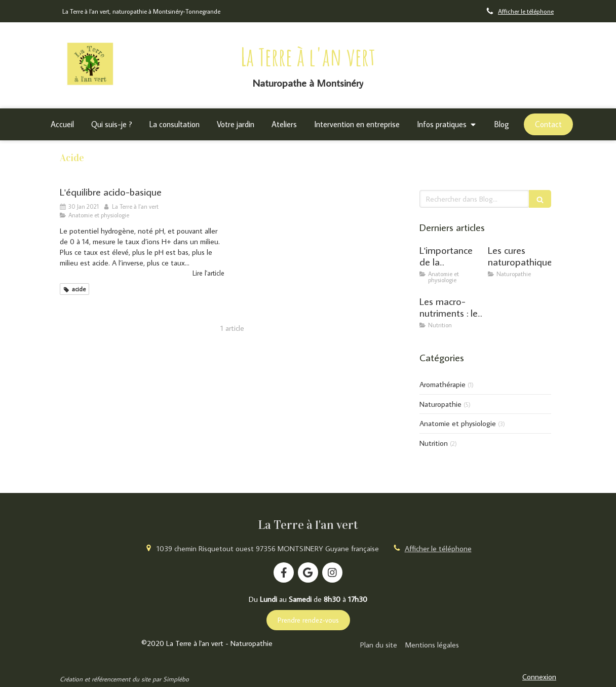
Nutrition (434, 443)
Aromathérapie (442, 384)
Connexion (539, 677)
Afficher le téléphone (526, 11)
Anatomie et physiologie (458, 423)
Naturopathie (440, 404)
